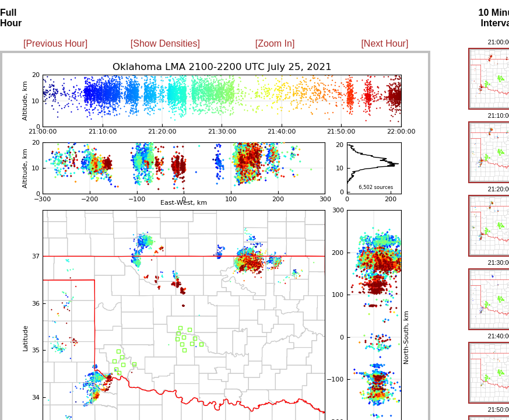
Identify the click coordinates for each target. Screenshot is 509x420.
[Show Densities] (165, 43)
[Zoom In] (275, 43)
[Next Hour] (385, 43)
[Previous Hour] (55, 43)
